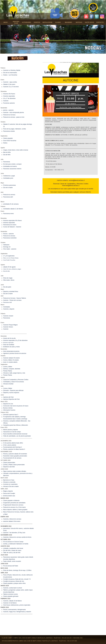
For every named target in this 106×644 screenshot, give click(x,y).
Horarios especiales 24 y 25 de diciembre (15, 340)
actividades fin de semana (11, 204)
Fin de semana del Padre (11, 566)
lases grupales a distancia (12, 501)
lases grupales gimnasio (11, 596)
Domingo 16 (7, 247)
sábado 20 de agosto (9, 267)
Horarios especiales (9, 96)
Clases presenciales (9, 463)
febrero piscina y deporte (10, 430)
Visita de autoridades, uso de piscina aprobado (17, 436)
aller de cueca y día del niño (12, 553)
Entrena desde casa (9, 496)
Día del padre (7, 287)
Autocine (6, 101)
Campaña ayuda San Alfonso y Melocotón (16, 425)
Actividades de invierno (10, 166)
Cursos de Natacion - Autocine (12, 227)
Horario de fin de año (9, 338)
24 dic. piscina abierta (10, 445)
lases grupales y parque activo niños (15, 583)
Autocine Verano (8, 327)
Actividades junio (8, 178)
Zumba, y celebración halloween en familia (16, 544)
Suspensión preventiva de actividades (14, 503)
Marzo (5, 510)
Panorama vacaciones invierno (12, 169)
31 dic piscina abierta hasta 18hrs (13, 443)
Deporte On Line (8, 404)
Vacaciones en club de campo (12, 432)
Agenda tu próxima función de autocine (15, 353)
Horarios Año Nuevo (9, 94)
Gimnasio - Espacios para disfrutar (13, 390)
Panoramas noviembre (10, 238)
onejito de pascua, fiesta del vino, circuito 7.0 (17, 579)
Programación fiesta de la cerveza (13, 505)
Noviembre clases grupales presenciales (15, 456)
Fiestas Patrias (8, 371)
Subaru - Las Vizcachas (10, 75)
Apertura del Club (8, 397)
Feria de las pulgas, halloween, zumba (15, 129)
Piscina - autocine (8, 234)
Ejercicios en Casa (9, 480)
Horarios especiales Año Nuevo (12, 221)
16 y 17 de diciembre (9, 98)
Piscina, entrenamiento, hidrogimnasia (14, 610)
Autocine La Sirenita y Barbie (12, 70)
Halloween (6, 245)
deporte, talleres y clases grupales (17, 510)
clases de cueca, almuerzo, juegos (12, 269)
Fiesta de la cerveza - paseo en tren (14, 117)
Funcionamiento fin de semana (12, 458)
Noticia (5, 143)
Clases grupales (8, 138)
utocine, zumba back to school (13, 588)
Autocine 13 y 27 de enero (11, 87)
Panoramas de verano (10, 225)
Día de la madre (8, 188)
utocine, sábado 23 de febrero (13, 601)
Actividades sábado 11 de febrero (13, 209)
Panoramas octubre (9, 131)
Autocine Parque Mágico (10, 325)
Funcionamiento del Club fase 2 (13, 447)
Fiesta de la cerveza (9, 195)
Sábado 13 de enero (9, 84)
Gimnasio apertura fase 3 (11, 415)
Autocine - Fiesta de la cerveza (12, 300)
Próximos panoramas (9, 185)
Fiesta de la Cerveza (9, 115)
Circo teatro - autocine (10, 249)
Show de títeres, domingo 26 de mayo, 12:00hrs (17, 570)
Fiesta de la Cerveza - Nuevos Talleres (15, 298)
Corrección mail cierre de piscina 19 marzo (16, 406)
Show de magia (8, 278)
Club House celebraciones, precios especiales (17, 605)
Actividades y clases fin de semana (14, 382)
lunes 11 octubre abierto (10, 362)
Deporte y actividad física (11, 291)
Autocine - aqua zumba (10, 82)
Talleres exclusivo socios (10, 594)
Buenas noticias (8, 408)
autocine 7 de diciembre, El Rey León (14, 533)
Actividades (7, 307)
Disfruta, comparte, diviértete (12, 369)
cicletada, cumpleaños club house (13, 548)
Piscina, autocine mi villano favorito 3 (14, 449)
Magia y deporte (8, 491)
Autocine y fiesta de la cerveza (12, 519)
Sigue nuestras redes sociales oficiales (15, 471)
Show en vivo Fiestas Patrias (11, 258)
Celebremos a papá (9, 176)
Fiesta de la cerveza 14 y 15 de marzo (14, 507)
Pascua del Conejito (9, 493)
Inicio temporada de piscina (11, 351)
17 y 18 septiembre (9, 256)
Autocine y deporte (9, 309)
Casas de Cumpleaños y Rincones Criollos (16, 380)
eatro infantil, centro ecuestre (12, 561)
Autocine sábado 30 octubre (11, 358)
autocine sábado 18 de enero (12, 521)
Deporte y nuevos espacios (11, 393)
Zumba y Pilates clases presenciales (14, 465)
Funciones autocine (9, 103)
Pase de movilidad (9, 345)
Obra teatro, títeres (9, 280)
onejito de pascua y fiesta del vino (14, 581)
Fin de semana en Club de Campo (13, 542)
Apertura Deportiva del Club (11, 399)
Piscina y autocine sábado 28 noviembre (15, 454)
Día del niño (6, 271)
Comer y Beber (8, 367)
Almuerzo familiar (8, 384)
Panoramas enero (8, 214)
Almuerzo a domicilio (9, 482)
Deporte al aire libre (9, 467)
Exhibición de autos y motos (11, 347)
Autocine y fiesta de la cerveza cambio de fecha (17, 537)
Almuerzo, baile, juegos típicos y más (14, 373)
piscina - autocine (8, 110)
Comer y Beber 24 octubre (11, 360)
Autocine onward (8, 316)
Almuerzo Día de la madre (11, 486)
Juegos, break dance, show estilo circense (16, 150)
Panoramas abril (8, 197)
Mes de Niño (7, 152)
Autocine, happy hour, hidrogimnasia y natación (17, 612)
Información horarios (9, 410)
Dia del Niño (7, 155)
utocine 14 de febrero (10, 603)
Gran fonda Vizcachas (10, 141)
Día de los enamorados (10, 73)
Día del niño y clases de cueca (12, 550)
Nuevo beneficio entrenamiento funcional (15, 434)
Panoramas (7, 162)
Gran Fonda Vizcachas (9, 260)
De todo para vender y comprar (12, 164)
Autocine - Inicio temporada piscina (14, 112)
